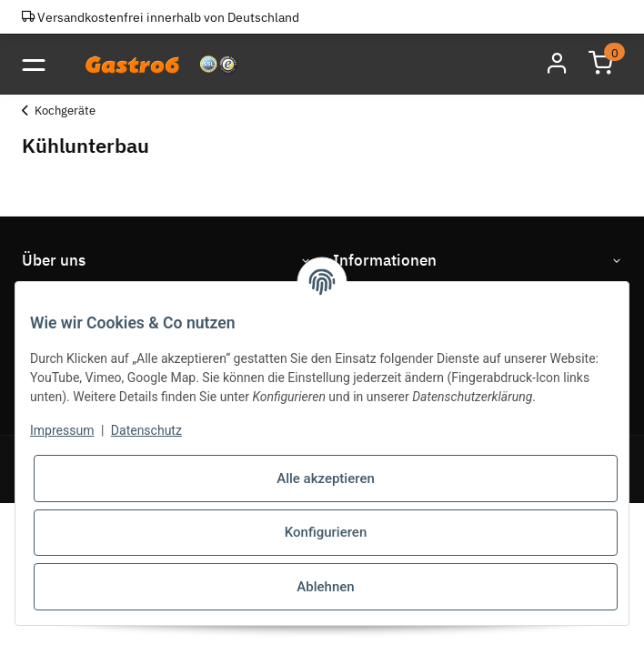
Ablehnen (325, 587)
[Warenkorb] (600, 64)
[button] (557, 64)
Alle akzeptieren (326, 479)
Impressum (62, 430)
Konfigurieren (326, 532)
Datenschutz (146, 430)
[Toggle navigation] (33, 64)
